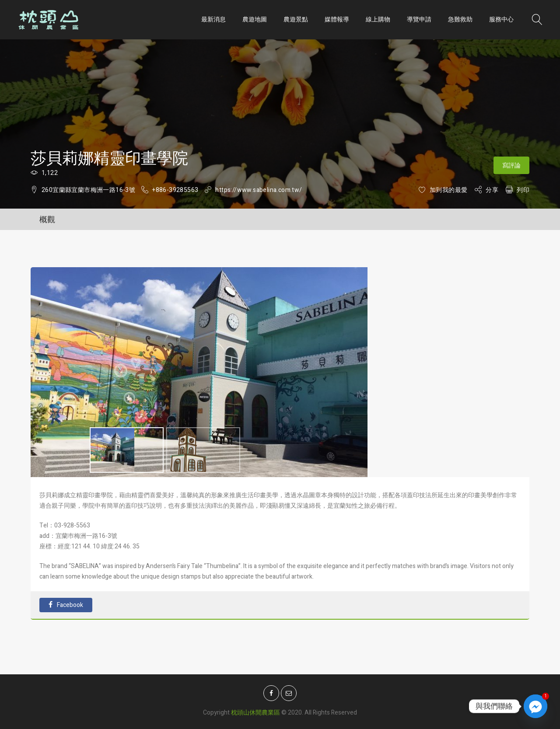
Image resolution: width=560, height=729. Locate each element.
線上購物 (378, 19)
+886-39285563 (175, 190)
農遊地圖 (255, 19)
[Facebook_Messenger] (535, 706)
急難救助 (460, 19)
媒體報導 (337, 19)
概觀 (47, 220)
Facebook (66, 605)
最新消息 (213, 19)
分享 (492, 190)
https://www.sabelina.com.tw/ (259, 190)
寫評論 (511, 166)
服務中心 (501, 19)
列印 (523, 190)
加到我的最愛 (448, 190)
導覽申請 (419, 19)
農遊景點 (296, 19)
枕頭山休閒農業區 (255, 710)
